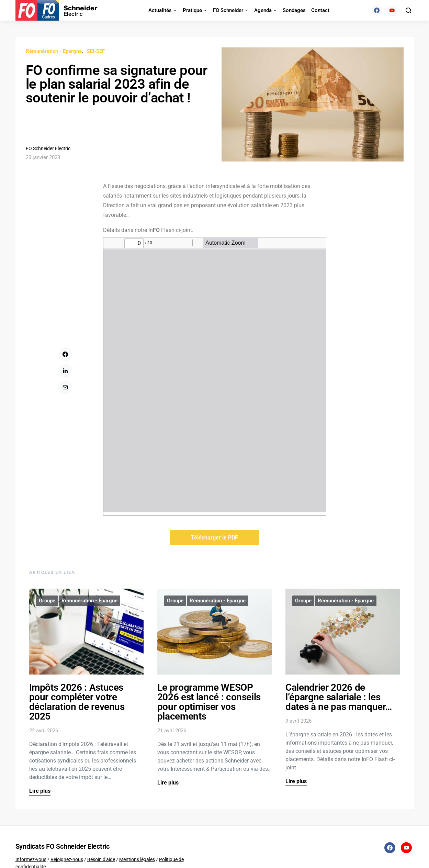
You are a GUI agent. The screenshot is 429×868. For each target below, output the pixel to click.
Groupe (47, 601)
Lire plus (40, 791)
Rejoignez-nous (67, 859)
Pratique (192, 10)
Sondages (294, 10)
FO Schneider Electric (48, 148)
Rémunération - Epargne (54, 51)
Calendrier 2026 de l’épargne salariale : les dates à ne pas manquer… (339, 697)
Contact (320, 10)
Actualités (160, 10)
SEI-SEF (96, 51)
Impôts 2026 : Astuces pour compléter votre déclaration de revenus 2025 (77, 702)
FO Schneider (228, 10)
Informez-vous (31, 859)
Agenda (263, 10)
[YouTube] (392, 10)
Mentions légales (137, 859)
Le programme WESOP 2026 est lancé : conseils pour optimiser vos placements (209, 702)
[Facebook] (377, 10)
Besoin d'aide (101, 859)
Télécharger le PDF (214, 538)
